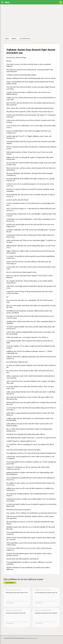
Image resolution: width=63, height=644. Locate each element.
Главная (7, 38)
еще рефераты (10, 583)
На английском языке (25, 38)
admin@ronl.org (35, 638)
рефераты (14, 38)
